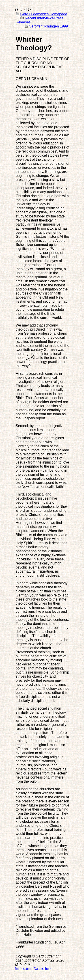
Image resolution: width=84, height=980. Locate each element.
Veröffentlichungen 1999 (49, 26)
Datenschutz (42, 969)
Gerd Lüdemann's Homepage (44, 14)
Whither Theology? (34, 44)
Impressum (23, 969)
